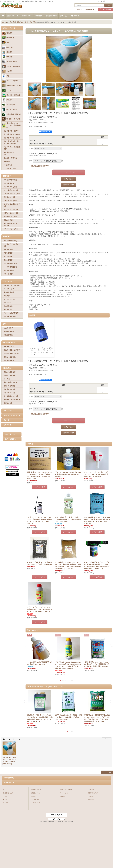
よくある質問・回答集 (66, 790)
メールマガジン (9, 411)
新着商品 (34, 796)
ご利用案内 (91, 796)
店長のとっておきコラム (12, 415)
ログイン (79, 10)
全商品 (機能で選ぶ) (10, 241)
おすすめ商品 (35, 799)
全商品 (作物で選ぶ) (10, 180)
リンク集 (6, 420)
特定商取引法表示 (93, 793)
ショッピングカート (9, 796)
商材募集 (62, 796)
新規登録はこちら (91, 10)
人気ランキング (36, 803)
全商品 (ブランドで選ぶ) (12, 285)
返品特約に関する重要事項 (40, 166)
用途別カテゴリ (36, 793)
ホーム (5, 790)
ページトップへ (108, 772)
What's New (91, 790)
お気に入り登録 (69, 185)
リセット (108, 739)
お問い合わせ (69, 179)
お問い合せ (7, 425)
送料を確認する (10, 439)
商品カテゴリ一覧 (36, 790)
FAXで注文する (10, 434)
